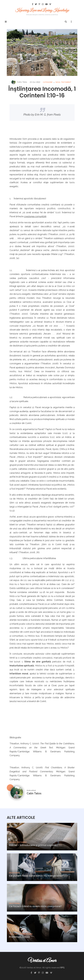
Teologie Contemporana (21, 934)
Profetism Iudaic (20, 937)
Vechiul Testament (18, 842)
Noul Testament (63, 82)
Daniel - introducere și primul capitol (33, 845)
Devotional (15, 873)
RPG (62, 968)
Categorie (48, 82)
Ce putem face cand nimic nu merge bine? (36, 876)
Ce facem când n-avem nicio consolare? (35, 906)
